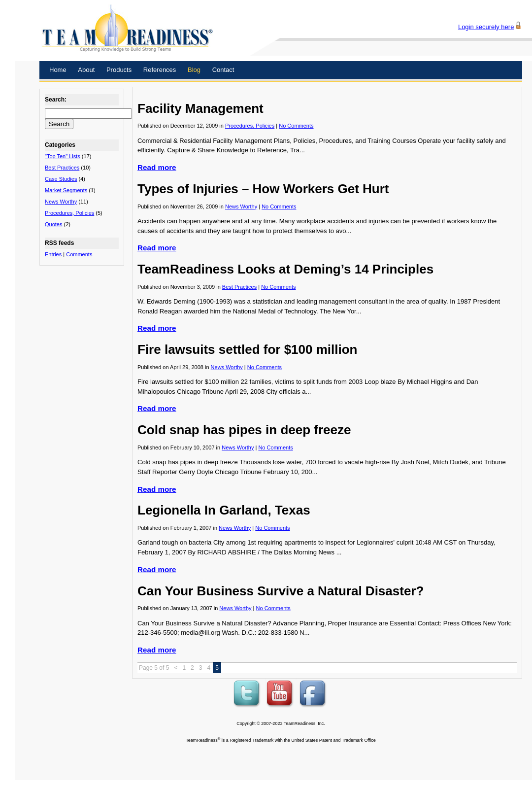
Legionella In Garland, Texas (224, 510)
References (160, 70)
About (86, 70)
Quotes (53, 224)
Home (58, 70)
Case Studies (61, 179)
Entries (53, 254)
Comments (79, 254)
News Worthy (61, 202)
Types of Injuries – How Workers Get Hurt (263, 189)
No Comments (296, 126)
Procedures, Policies (69, 213)
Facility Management (200, 108)
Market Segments (66, 190)
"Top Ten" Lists (63, 156)
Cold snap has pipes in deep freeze (244, 430)
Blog (194, 70)
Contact (223, 70)
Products (119, 70)
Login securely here (486, 27)
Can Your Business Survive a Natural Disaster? (281, 591)
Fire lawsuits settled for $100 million (247, 349)
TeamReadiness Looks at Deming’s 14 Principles (285, 269)
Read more (157, 167)
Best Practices (62, 168)
